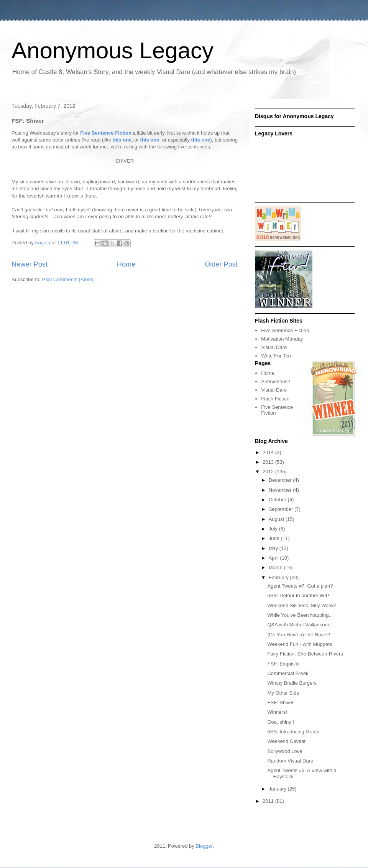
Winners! (277, 712)
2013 (269, 462)
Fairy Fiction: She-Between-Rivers (305, 654)
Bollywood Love (285, 751)
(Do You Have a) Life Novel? (299, 635)
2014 (269, 452)
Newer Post (30, 264)
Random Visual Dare (290, 761)
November (281, 490)
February (279, 577)
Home (126, 264)
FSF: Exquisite (283, 664)
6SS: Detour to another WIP (298, 595)
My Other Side (283, 693)
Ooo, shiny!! (280, 722)
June (275, 538)
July (274, 529)
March (276, 567)
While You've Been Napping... (300, 615)
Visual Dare (274, 347)
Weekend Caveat (286, 741)
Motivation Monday (282, 339)
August (277, 519)
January (278, 789)
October (278, 500)
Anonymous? (276, 381)
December (281, 480)
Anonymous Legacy (113, 50)
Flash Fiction (275, 399)
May (274, 548)
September (282, 509)
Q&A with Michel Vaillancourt (299, 625)
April (274, 558)
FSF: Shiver (280, 702)
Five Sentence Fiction (106, 133)
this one (122, 140)
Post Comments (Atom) (68, 279)
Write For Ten (276, 356)
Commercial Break (288, 673)
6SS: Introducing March (293, 732)
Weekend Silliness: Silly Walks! (301, 605)
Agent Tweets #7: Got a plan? (300, 586)
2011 (269, 801)
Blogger (204, 846)
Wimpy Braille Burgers (292, 683)
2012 (269, 472)
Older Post (221, 264)
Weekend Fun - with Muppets (300, 644)
